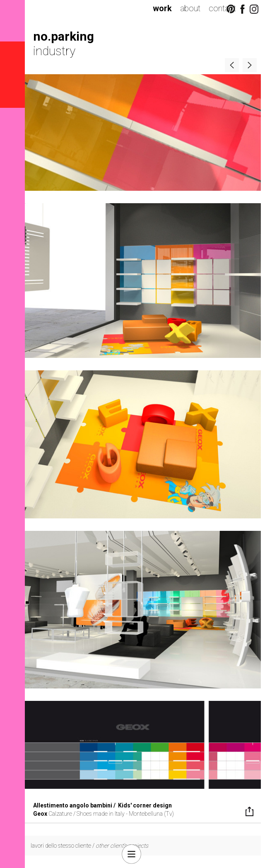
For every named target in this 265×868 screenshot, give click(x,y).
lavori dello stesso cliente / (89, 846)
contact (222, 8)
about (190, 8)
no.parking (64, 36)
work (162, 8)
